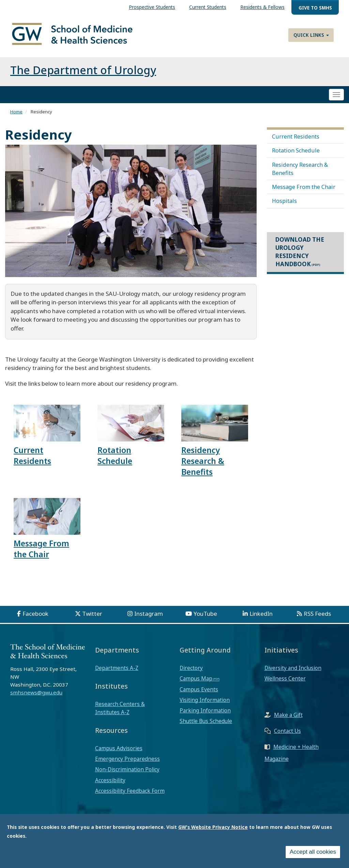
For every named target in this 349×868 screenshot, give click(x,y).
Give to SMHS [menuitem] (315, 8)
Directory (191, 668)
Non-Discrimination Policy (127, 769)
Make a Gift (288, 715)
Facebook (35, 614)
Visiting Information (205, 700)
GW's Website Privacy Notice (213, 827)
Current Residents (296, 136)
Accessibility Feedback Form (130, 791)
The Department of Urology (83, 70)
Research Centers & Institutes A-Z (120, 708)
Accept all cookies (313, 852)
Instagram (149, 614)
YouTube (205, 614)
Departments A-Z (117, 668)
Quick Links (311, 35)
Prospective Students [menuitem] (152, 7)
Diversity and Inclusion (293, 668)
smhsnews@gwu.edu (36, 692)
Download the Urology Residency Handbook (300, 252)
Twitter (92, 614)
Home (16, 112)
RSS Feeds (317, 614)
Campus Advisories (119, 748)
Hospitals (284, 201)
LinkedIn (261, 614)
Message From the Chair (304, 187)
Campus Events (199, 689)
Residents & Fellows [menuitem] (262, 7)
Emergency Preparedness (127, 759)
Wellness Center (285, 678)
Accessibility (110, 780)
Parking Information (205, 710)
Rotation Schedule (296, 150)
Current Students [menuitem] (208, 7)
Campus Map (196, 678)
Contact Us (287, 731)
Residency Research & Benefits (300, 169)
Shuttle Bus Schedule (206, 721)
